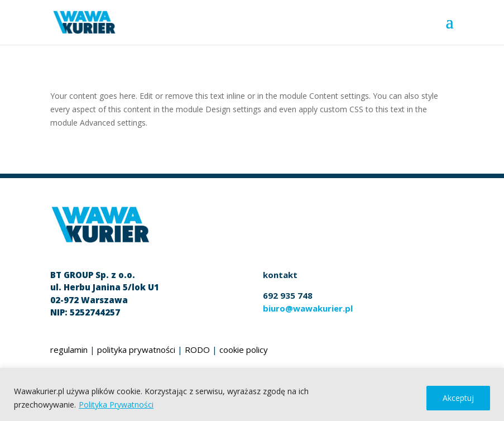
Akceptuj (458, 398)
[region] (252, 394)
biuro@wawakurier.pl (308, 308)
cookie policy (244, 350)
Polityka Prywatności (116, 405)
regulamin (69, 350)
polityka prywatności (136, 350)
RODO (197, 350)
